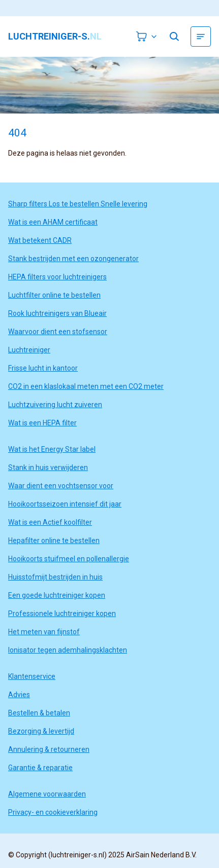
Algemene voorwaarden (47, 794)
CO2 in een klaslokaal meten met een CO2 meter (86, 386)
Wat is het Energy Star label (52, 449)
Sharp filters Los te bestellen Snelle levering (78, 204)
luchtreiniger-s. (55, 37)
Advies (19, 695)
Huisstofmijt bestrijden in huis (55, 577)
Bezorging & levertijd (41, 731)
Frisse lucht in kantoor (43, 368)
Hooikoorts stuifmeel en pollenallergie (69, 559)
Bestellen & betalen (39, 713)
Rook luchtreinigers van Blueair (57, 313)
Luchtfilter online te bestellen (54, 295)
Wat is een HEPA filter (42, 423)
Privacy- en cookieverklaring (53, 812)
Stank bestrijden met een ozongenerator (73, 259)
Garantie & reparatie (40, 768)
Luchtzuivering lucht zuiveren (55, 405)
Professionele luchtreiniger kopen (62, 613)
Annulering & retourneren (49, 749)
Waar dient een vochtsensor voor (61, 486)
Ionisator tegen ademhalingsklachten (68, 650)
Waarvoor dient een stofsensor (58, 332)
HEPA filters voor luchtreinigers (57, 277)
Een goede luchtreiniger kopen (57, 595)
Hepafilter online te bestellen (54, 540)
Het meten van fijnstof (44, 632)
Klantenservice (32, 676)
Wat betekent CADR (40, 240)
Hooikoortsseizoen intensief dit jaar (65, 504)
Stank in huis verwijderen (48, 467)
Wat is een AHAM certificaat (53, 222)
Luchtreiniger (29, 350)
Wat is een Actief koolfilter (50, 522)
